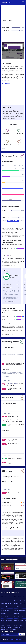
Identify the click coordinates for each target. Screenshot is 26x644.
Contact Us (15, 625)
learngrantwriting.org (6, 620)
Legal (20, 625)
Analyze (22, 634)
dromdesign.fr (5, 617)
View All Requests (13, 221)
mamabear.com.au (6, 600)
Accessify (7, 3)
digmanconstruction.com (7, 603)
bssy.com (3, 597)
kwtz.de (4, 11)
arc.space (3, 613)
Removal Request (18, 627)
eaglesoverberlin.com (6, 607)
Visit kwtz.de (7, 83)
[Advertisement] (13, 37)
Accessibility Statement (7, 627)
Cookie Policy (13, 629)
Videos (3, 625)
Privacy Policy (4, 629)
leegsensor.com (5, 610)
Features (8, 625)
